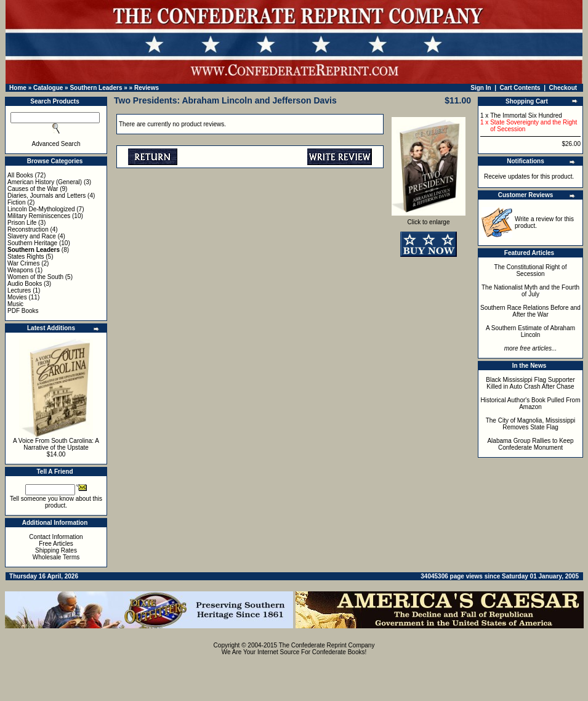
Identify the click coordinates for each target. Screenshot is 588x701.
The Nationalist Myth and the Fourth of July (530, 291)
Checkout (563, 88)
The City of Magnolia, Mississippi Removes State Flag (531, 424)
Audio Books (25, 284)
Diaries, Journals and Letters (46, 196)
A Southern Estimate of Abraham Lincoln (530, 331)
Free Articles (56, 544)
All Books (20, 175)
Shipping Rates (56, 550)
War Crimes (23, 263)
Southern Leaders (96, 88)
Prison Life (22, 223)
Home (18, 88)
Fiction (16, 202)
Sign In (481, 88)
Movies (17, 297)
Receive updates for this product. (529, 176)
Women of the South (35, 277)
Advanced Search (56, 144)
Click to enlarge (429, 219)
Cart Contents (520, 88)
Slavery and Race (32, 236)
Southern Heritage (32, 243)
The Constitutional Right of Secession (531, 270)
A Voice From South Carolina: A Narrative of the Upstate (56, 444)
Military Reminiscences (39, 216)
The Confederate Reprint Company (327, 645)
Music (15, 304)
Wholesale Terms (56, 557)
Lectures (19, 290)
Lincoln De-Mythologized (41, 209)
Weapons (20, 270)
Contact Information (56, 537)
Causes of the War (33, 189)
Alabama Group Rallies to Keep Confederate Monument (530, 444)
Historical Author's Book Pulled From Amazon (531, 403)
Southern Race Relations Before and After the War (530, 311)
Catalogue (48, 88)
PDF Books (23, 311)
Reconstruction (28, 229)
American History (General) (45, 182)
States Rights (26, 257)
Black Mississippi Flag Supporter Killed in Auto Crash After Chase (530, 383)
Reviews (147, 88)
